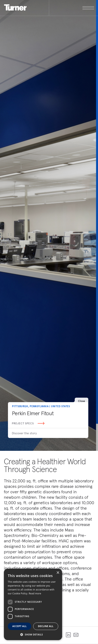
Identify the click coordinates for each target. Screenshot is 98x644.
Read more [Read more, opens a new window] (35, 593)
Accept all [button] (20, 626)
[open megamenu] (72, 8)
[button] (33, 634)
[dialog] (33, 604)
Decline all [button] (46, 626)
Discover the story (24, 433)
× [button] (58, 573)
